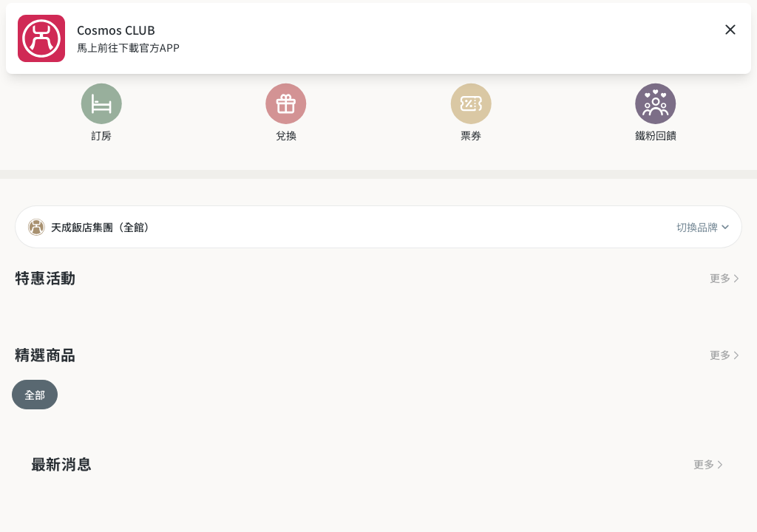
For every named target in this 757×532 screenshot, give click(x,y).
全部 (35, 395)
